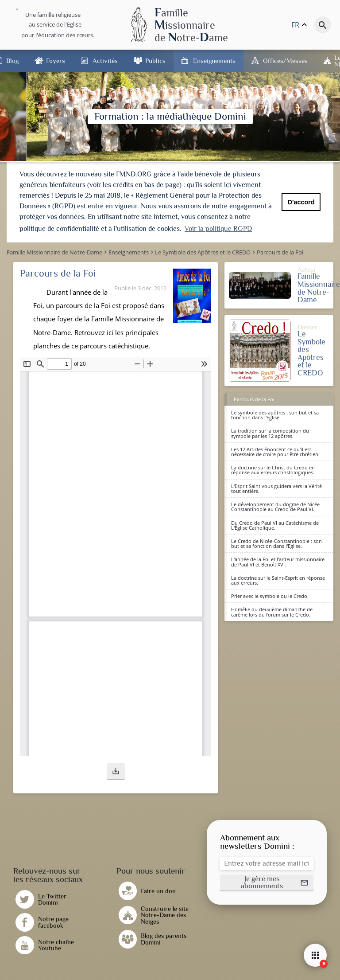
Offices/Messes (285, 61)
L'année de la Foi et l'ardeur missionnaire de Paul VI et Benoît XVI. (278, 562)
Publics (155, 61)
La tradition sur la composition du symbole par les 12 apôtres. (270, 433)
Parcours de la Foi (254, 399)
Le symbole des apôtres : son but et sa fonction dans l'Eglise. (275, 415)
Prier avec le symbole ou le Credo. (270, 596)
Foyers (56, 61)
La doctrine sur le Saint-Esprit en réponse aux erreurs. (278, 580)
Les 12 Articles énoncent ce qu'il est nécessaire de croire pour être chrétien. (275, 452)
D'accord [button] (301, 202)
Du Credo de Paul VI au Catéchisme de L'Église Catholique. (275, 525)
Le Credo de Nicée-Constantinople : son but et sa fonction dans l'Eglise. (276, 543)
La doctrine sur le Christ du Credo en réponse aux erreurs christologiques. (273, 470)
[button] (116, 772)
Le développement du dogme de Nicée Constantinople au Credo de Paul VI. (275, 507)
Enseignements (214, 61)
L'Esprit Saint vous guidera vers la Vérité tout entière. (276, 488)
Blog (12, 61)
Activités (105, 61)
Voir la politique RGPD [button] (218, 229)
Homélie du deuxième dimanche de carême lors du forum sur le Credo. (272, 612)
